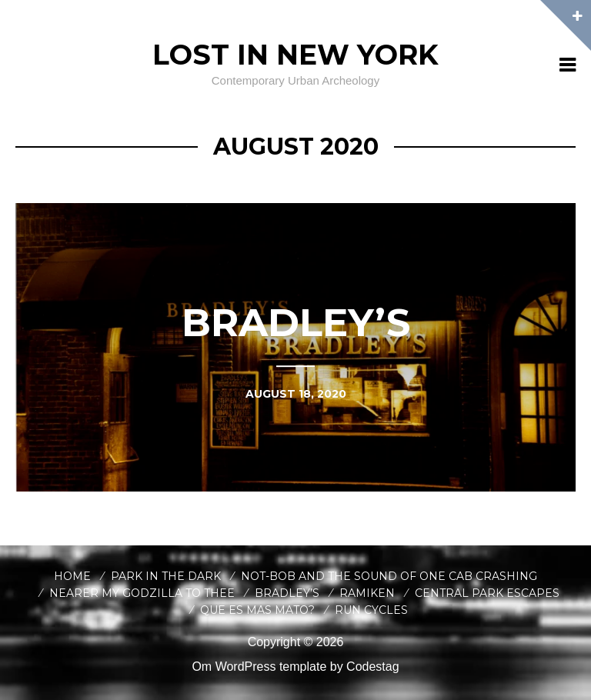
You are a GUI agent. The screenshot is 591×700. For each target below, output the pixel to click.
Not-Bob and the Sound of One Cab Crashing (389, 576)
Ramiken (367, 593)
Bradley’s (287, 593)
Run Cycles (371, 610)
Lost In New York (295, 55)
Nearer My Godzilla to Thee (142, 593)
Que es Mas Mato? (257, 610)
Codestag (373, 667)
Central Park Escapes (487, 593)
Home (72, 576)
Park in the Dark (166, 576)
